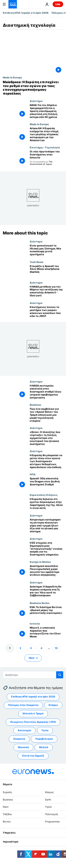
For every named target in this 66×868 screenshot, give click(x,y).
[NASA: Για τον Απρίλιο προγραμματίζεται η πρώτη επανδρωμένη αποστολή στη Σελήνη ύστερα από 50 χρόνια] (46, 111)
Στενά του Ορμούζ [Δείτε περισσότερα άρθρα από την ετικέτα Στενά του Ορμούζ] (33, 756)
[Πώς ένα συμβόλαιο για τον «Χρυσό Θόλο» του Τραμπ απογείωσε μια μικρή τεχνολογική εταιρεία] (46, 415)
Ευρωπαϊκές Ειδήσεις (44, 495)
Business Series (40, 603)
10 (56, 648)
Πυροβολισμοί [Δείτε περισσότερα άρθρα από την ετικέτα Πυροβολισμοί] (44, 739)
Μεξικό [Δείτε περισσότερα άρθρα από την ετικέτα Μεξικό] (44, 747)
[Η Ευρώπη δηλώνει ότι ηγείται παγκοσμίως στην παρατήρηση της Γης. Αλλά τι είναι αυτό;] (46, 504)
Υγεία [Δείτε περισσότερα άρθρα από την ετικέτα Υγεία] (45, 730)
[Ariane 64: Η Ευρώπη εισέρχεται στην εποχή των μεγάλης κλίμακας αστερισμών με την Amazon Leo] (46, 134)
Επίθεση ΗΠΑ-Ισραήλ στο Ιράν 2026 (26, 13)
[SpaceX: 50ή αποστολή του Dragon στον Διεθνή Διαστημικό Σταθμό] (46, 483)
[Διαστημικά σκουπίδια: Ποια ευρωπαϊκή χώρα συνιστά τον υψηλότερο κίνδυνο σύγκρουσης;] (46, 571)
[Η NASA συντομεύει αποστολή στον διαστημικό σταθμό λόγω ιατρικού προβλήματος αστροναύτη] (46, 392)
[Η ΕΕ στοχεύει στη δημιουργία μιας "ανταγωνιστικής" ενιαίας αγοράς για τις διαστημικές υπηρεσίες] (46, 549)
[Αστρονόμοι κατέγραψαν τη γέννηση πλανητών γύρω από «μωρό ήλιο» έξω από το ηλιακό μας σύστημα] (46, 526)
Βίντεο (7, 822)
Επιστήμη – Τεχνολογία (45, 147)
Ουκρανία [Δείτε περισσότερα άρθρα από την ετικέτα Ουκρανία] (19, 739)
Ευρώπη (7, 792)
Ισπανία (35, 623)
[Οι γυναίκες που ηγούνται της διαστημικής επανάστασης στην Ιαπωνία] (46, 158)
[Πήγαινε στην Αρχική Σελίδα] (13, 4)
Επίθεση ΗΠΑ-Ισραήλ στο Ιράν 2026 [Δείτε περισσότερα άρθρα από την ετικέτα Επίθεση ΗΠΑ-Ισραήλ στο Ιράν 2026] (33, 697)
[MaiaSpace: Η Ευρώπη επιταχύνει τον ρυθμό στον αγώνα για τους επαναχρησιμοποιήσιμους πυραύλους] (33, 88)
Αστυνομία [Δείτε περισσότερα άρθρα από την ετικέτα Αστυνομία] (24, 730)
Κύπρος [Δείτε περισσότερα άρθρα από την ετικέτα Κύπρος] (53, 705)
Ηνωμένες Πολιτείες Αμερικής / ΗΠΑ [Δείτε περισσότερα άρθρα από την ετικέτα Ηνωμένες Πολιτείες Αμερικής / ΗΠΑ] (33, 722)
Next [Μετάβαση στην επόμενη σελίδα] (32, 658)
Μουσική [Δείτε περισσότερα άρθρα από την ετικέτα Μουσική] (23, 747)
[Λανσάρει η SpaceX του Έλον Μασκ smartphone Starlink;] (46, 271)
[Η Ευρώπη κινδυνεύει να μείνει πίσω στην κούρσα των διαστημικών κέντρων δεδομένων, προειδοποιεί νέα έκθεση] (46, 461)
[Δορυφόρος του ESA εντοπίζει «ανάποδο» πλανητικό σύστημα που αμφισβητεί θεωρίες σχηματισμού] (46, 250)
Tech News (37, 262)
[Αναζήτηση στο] (33, 675)
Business (35, 405)
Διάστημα (36, 101)
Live (58, 4)
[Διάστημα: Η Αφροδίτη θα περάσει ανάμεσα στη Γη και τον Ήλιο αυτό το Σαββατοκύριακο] (46, 591)
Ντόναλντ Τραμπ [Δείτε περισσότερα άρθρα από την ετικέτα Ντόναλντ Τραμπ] (33, 714)
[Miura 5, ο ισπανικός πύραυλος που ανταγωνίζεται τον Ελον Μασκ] (46, 632)
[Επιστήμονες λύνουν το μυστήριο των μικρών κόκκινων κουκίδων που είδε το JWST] (46, 312)
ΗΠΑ (33, 474)
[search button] (60, 675)
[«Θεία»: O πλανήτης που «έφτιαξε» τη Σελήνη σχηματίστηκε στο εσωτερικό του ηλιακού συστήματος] (46, 438)
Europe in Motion (40, 562)
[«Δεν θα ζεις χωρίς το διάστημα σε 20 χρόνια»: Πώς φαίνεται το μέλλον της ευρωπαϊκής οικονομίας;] (46, 612)
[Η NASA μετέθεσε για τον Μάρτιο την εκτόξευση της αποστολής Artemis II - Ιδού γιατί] (46, 291)
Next (6, 807)
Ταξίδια (7, 814)
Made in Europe (12, 77)
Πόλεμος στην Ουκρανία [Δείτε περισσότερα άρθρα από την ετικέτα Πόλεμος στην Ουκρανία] (23, 705)
